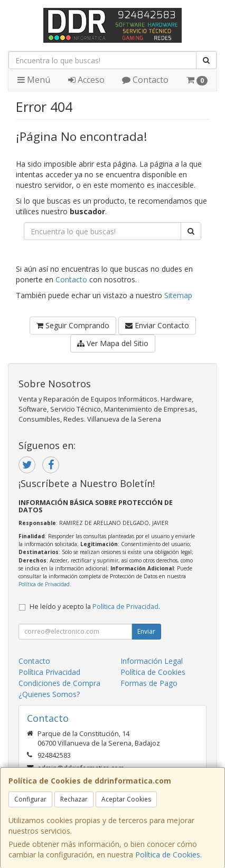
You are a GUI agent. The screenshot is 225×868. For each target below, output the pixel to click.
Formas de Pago (149, 683)
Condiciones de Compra (59, 683)
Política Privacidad (49, 672)
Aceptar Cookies (126, 799)
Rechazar (74, 799)
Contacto (145, 80)
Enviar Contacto (157, 325)
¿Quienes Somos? (49, 694)
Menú (34, 80)
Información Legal (152, 661)
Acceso (86, 80)
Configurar (30, 799)
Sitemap (178, 295)
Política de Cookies (168, 855)
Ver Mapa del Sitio (113, 343)
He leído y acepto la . (95, 607)
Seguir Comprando (73, 325)
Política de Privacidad (44, 584)
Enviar (146, 631)
